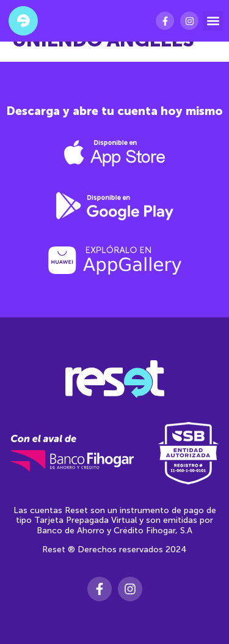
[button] (213, 21)
